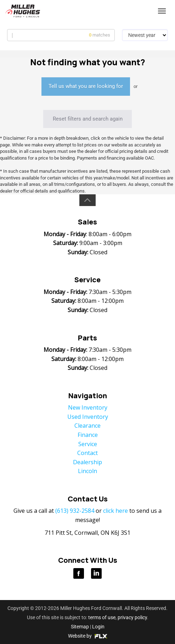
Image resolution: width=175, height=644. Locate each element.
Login (98, 627)
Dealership (87, 462)
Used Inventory (88, 417)
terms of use (102, 617)
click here (115, 511)
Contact (87, 453)
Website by (88, 636)
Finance (88, 435)
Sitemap (80, 627)
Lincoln (87, 471)
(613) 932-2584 (113, 11)
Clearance (87, 426)
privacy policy (132, 617)
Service (88, 444)
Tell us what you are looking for (86, 86)
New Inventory (88, 407)
